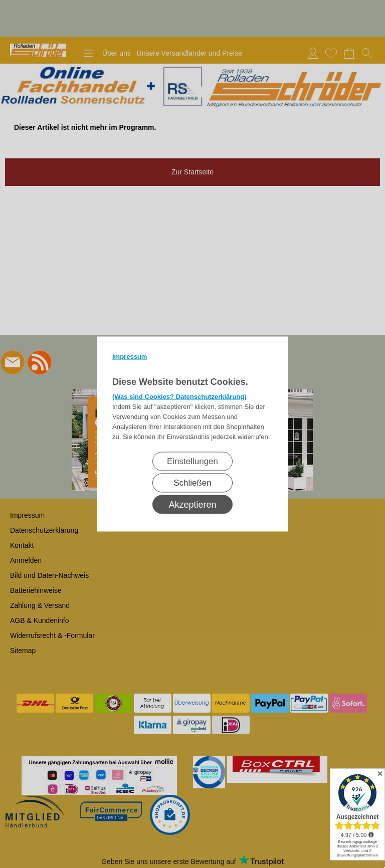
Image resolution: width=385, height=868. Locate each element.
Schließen (192, 483)
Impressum (130, 357)
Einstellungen (192, 461)
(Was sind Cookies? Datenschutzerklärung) (179, 397)
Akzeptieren (192, 505)
